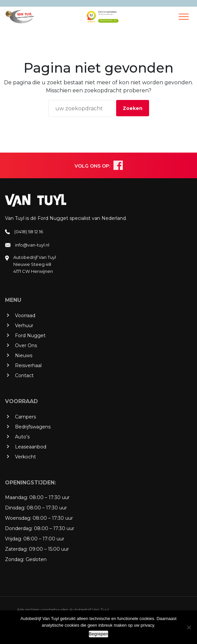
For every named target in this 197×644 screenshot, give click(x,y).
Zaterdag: (16, 549)
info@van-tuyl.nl (32, 245)
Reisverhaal (28, 365)
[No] (189, 627)
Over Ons (26, 345)
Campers (25, 417)
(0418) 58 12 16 (29, 232)
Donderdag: (19, 528)
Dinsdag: (15, 508)
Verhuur (24, 325)
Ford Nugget (30, 335)
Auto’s (22, 437)
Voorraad (25, 316)
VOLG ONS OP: (92, 166)
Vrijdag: (13, 539)
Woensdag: (18, 518)
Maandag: (16, 497)
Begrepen (98, 634)
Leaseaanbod (31, 447)
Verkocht (25, 457)
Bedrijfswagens (33, 427)
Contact (24, 375)
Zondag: (15, 559)
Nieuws (24, 355)
